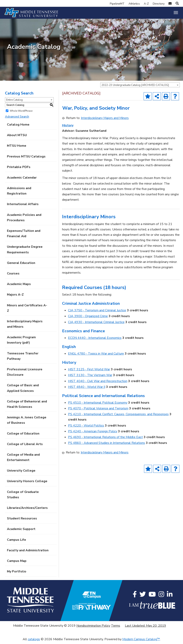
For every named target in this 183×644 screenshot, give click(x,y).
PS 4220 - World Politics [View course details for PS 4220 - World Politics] (86, 428)
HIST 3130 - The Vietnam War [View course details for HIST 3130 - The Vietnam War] (90, 377)
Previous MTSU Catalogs (26, 158)
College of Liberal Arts (25, 446)
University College (21, 473)
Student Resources (22, 521)
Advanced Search (17, 119)
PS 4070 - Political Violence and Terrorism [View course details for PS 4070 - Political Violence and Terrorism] (98, 411)
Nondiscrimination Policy (93, 628)
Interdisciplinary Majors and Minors (25, 326)
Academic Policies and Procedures (24, 220)
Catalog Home (18, 127)
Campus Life (17, 542)
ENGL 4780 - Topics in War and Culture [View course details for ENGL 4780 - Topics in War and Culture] (96, 356)
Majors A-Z (15, 297)
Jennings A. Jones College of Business (27, 422)
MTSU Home (17, 148)
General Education (21, 265)
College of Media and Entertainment (23, 459)
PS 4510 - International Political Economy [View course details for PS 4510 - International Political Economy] (98, 405)
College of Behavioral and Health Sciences (27, 406)
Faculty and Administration (28, 552)
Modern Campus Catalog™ (141, 641)
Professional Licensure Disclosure (25, 374)
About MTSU (17, 137)
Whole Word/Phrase (21, 113)
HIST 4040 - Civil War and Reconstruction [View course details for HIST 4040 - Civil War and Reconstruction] (98, 383)
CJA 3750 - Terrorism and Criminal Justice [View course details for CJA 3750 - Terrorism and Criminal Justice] (97, 313)
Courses (13, 276)
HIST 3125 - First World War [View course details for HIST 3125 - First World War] (89, 372)
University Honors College (27, 483)
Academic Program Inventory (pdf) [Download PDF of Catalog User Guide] (21, 342)
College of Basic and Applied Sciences (23, 390)
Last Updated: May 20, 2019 (146, 628)
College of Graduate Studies (23, 497)
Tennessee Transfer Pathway (23, 358)
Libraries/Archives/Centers (27, 510)
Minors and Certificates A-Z (27, 310)
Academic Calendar (22, 180)
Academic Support (21, 531)
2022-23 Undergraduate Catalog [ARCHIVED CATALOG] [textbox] (135, 87)
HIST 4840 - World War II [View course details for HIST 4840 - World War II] (87, 389)
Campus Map (17, 563)
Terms (116, 628)
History (68, 127)
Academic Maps (19, 286)
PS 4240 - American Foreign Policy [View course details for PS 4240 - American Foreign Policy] (93, 433)
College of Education (23, 436)
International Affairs (23, 206)
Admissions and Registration (19, 193)
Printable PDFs (19, 169)
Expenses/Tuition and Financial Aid (24, 236)
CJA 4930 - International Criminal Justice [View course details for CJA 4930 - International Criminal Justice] (96, 324)
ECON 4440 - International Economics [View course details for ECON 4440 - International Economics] (95, 340)
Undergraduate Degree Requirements (25, 252)
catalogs (34, 641)
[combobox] (140, 87)
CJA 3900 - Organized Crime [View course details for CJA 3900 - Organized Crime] (88, 318)
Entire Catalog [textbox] (14, 102)
